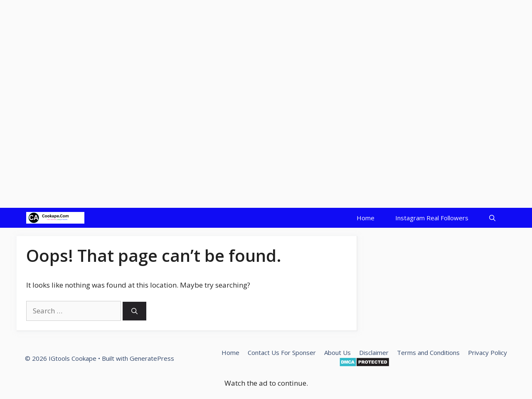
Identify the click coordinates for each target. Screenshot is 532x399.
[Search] (134, 311)
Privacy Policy (488, 352)
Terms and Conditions (428, 352)
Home (366, 218)
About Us (337, 352)
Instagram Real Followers (432, 218)
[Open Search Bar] (492, 218)
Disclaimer (374, 352)
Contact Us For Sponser (282, 352)
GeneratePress (152, 358)
